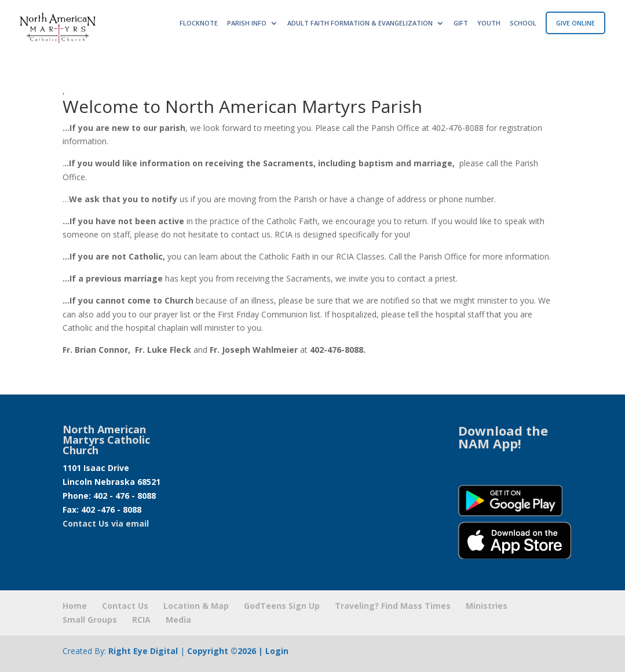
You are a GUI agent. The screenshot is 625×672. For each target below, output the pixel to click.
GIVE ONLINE (575, 23)
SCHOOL (523, 23)
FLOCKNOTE (199, 23)
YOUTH (489, 23)
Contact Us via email (106, 523)
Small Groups (90, 620)
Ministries (487, 606)
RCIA (141, 620)
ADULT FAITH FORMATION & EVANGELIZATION (360, 23)
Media (178, 620)
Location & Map (196, 606)
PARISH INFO (247, 23)
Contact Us (125, 606)
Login (277, 651)
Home (75, 606)
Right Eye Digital (143, 651)
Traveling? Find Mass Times (393, 606)
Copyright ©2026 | (226, 651)
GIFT (461, 23)
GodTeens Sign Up (282, 606)
